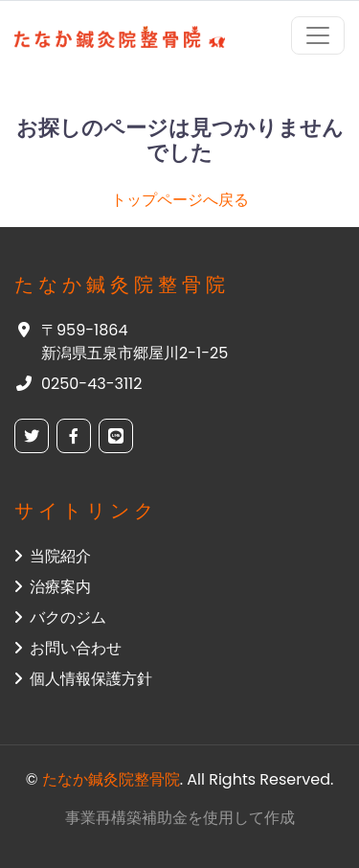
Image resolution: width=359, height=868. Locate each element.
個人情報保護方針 (83, 679)
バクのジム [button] (60, 617)
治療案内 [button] (53, 587)
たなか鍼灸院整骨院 (111, 779)
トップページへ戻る (180, 200)
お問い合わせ (68, 648)
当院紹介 (53, 556)
